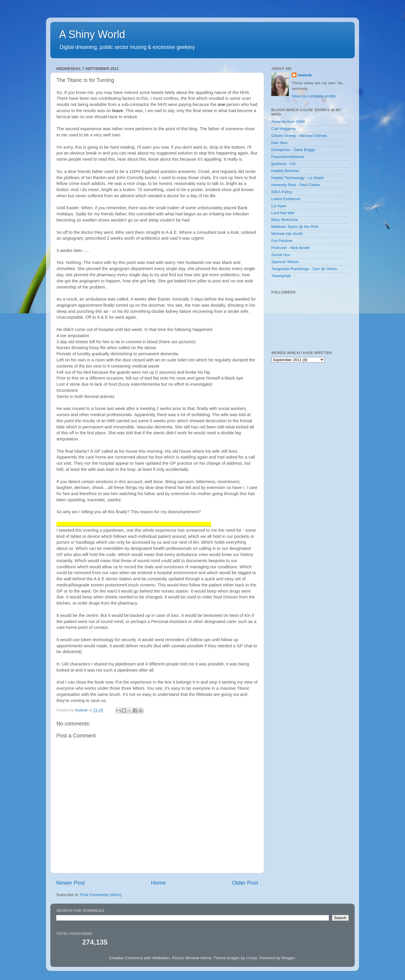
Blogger (288, 958)
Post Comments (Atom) (101, 895)
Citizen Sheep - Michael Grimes (299, 136)
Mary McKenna (285, 220)
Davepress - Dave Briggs (293, 150)
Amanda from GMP (288, 122)
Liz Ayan (279, 206)
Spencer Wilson (285, 262)
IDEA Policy (282, 192)
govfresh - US (283, 164)
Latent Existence (286, 199)
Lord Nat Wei (283, 213)
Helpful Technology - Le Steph (298, 178)
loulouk (305, 75)
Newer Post (71, 883)
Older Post (245, 883)
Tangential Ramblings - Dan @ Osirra (304, 269)
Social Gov (281, 255)
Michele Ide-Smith (287, 234)
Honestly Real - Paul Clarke (296, 185)
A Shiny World (92, 34)
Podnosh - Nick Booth (290, 248)
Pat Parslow (282, 241)
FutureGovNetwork (288, 157)
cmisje (252, 958)
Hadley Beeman (285, 171)
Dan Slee (279, 143)
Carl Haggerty (283, 129)
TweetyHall (281, 276)
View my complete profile (314, 96)
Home (158, 883)
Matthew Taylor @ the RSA (295, 227)
